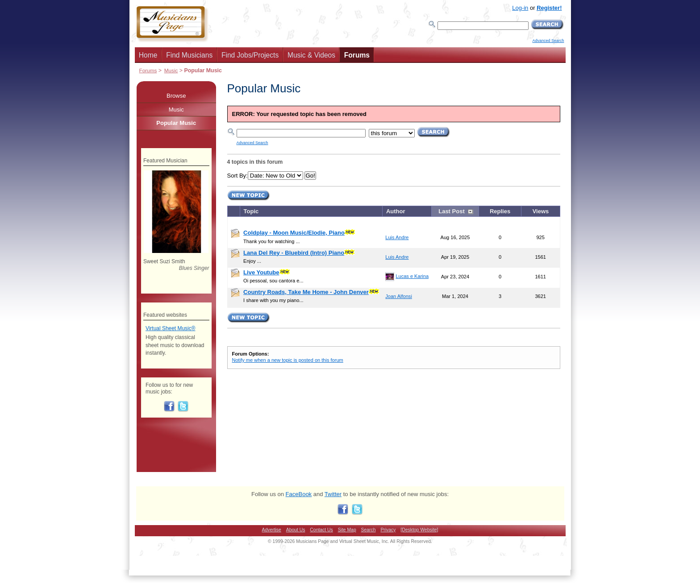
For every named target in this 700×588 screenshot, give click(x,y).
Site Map (347, 530)
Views (541, 211)
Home (148, 55)
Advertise (272, 530)
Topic (251, 211)
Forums (357, 55)
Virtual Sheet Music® (171, 328)
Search (369, 530)
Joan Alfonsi (399, 296)
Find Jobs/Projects (250, 55)
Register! (549, 8)
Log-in (520, 8)
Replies (500, 211)
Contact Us (321, 530)
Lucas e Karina (412, 276)
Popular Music (176, 123)
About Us (296, 530)
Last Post (452, 211)
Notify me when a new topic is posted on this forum (288, 360)
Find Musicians (189, 55)
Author (396, 211)
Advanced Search (548, 41)
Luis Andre (397, 237)
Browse (176, 96)
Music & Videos (311, 55)
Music (171, 70)
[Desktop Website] (419, 530)
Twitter (333, 494)
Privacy (388, 530)
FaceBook (299, 494)
